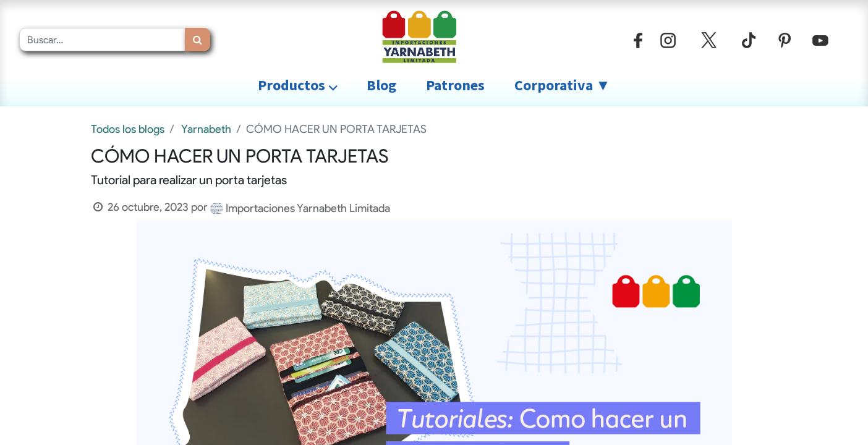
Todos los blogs (128, 129)
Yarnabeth (206, 129)
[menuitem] (381, 85)
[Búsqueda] (198, 40)
